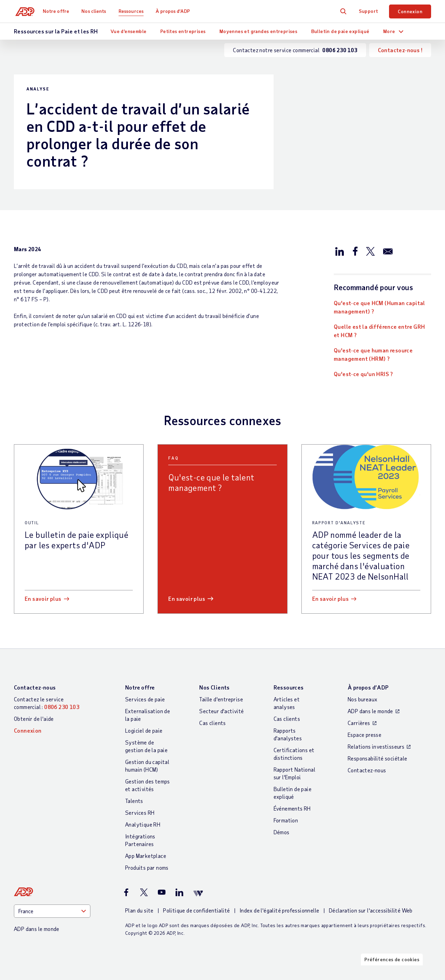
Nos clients (96, 11)
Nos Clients (214, 687)
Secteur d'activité (221, 711)
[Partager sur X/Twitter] (370, 251)
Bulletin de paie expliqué (340, 31)
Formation (286, 820)
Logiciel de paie (144, 730)
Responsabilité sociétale (378, 758)
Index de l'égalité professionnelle (280, 910)
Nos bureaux (362, 699)
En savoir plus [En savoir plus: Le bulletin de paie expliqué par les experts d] (43, 599)
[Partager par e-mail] (388, 251)
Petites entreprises (183, 31)
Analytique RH (143, 824)
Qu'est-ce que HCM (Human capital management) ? (379, 307)
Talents (134, 801)
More (389, 31)
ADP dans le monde (370, 711)
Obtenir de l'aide (34, 719)
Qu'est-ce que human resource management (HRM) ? (373, 354)
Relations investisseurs (376, 746)
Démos (282, 832)
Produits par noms (147, 867)
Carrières (359, 723)
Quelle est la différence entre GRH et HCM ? (379, 331)
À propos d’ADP (175, 11)
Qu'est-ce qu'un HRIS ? (363, 374)
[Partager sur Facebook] (355, 251)
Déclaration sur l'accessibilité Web (371, 910)
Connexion (410, 11)
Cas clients (212, 723)
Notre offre (59, 11)
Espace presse (365, 735)
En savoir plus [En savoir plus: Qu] (187, 599)
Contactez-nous (35, 687)
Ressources (134, 11)
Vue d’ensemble (129, 31)
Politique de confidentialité (196, 910)
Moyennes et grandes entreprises (258, 31)
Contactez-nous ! (400, 50)
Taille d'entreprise (221, 699)
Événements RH (292, 808)
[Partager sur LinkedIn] (340, 251)
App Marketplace (146, 856)
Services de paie (145, 699)
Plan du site (139, 910)
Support (369, 11)
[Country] (52, 911)
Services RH (140, 812)
